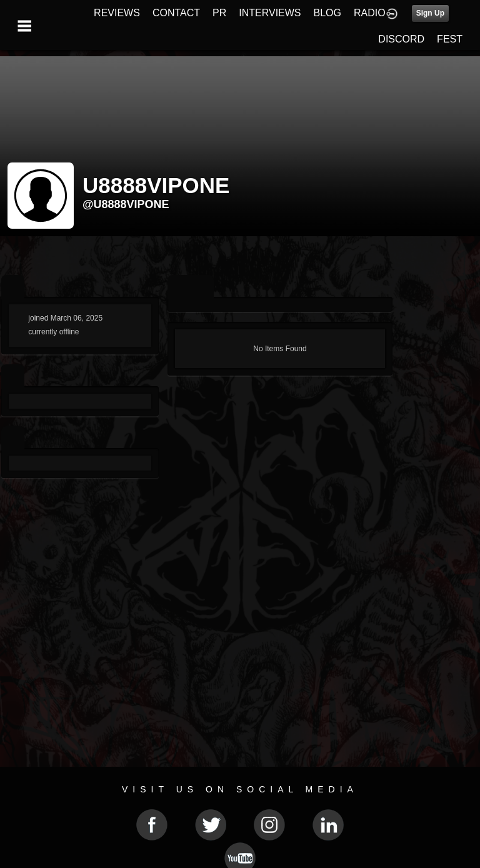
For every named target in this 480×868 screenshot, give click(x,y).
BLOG (327, 13)
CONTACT (176, 13)
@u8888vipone (126, 204)
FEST (450, 39)
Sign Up (430, 13)
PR (219, 13)
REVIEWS (117, 13)
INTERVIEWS (270, 13)
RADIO (370, 13)
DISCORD (401, 39)
